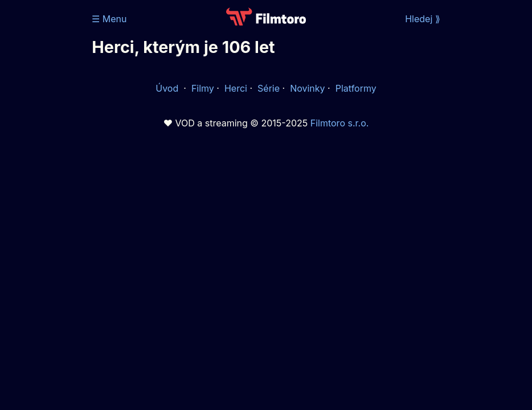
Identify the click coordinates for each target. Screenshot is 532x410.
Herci (236, 88)
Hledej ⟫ (423, 19)
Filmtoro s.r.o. (340, 123)
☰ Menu (109, 19)
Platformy (356, 88)
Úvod (168, 88)
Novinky (307, 88)
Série (269, 88)
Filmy (203, 88)
